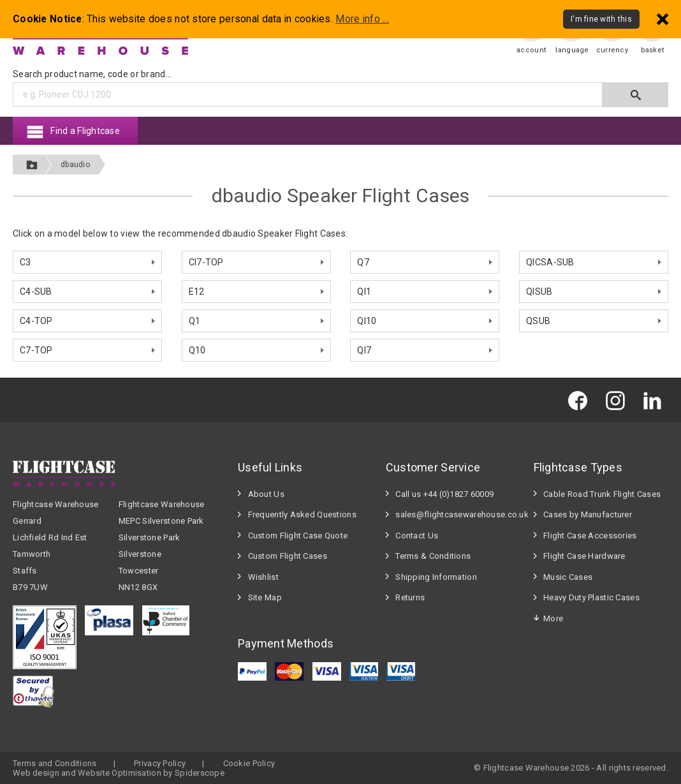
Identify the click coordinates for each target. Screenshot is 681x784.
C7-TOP (36, 350)
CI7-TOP (206, 262)
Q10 (197, 350)
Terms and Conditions (55, 763)
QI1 (364, 292)
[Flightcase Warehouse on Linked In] (655, 400)
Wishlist (263, 577)
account (531, 50)
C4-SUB (36, 292)
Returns (410, 597)
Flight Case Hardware (584, 556)
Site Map (265, 597)
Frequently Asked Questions (302, 514)
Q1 (195, 321)
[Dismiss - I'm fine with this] (663, 19)
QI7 (364, 350)
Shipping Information (436, 577)
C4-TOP (36, 321)
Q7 (363, 262)
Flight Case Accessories (590, 536)
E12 (197, 292)
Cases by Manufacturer (588, 514)
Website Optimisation (120, 773)
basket (653, 50)
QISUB (539, 292)
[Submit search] (635, 95)
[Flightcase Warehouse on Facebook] (581, 400)
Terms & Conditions (433, 556)
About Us (266, 494)
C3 (26, 262)
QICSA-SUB (550, 262)
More (553, 618)
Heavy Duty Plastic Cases (591, 597)
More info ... (362, 19)
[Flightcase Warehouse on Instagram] (619, 400)
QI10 (367, 321)
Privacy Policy (160, 763)
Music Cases (568, 577)
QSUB (538, 321)
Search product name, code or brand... (92, 74)
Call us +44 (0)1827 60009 (444, 494)
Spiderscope (200, 773)
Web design (36, 773)
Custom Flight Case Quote (298, 536)
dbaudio (75, 165)
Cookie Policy (249, 763)
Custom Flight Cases (288, 556)
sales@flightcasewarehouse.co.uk (458, 514)
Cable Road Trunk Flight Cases (602, 494)
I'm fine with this (601, 19)
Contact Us (417, 536)
